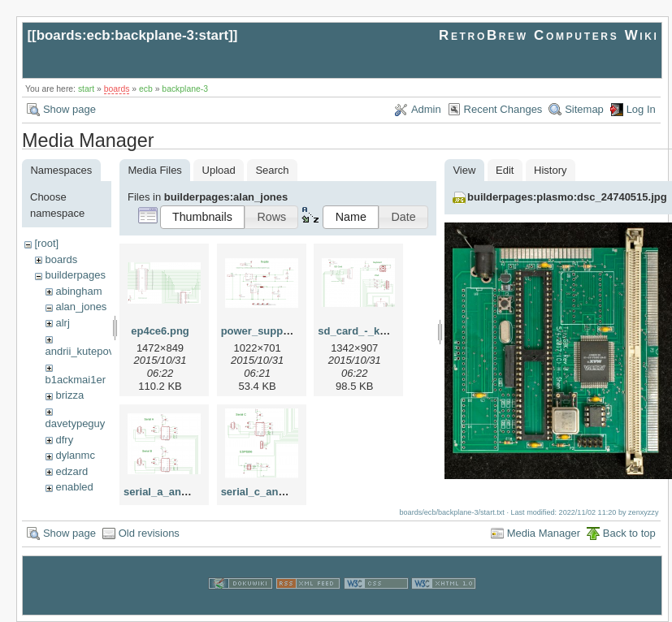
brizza (69, 395)
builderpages (75, 275)
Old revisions (149, 533)
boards (117, 89)
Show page (69, 109)
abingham (78, 291)
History (550, 170)
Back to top (629, 533)
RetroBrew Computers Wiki (549, 35)
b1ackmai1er (76, 380)
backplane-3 (185, 89)
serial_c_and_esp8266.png (288, 492)
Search (272, 170)
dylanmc (75, 455)
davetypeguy (76, 423)
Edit (505, 170)
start (86, 89)
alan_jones (81, 307)
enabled (74, 487)
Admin (426, 109)
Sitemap (584, 109)
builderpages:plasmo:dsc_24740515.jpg (567, 197)
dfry (64, 440)
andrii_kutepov (80, 351)
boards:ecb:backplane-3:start (133, 35)
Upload (219, 170)
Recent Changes (503, 109)
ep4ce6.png (160, 331)
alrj (62, 323)
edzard (72, 471)
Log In (641, 109)
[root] (46, 243)
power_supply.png (267, 331)
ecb (146, 89)
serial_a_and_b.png (173, 492)
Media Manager (544, 533)
